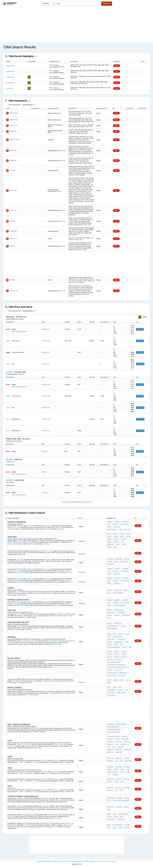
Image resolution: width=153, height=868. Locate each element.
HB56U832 (20, 526)
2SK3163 (19, 592)
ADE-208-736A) (111, 613)
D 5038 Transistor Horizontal (116, 665)
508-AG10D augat (112, 673)
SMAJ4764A (55, 772)
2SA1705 (21, 542)
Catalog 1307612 (112, 675)
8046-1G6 (124, 654)
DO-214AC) (110, 739)
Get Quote (140, 364)
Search (107, 3)
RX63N (24, 641)
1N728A (122, 680)
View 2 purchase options (19, 331)
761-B (115, 547)
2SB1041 (20, 544)
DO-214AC (11, 746)
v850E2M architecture (114, 729)
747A (117, 744)
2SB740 (26, 542)
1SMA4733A (119, 752)
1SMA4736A (45, 493)
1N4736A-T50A (46, 385)
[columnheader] (16, 62)
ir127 (122, 645)
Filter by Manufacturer (15, 105)
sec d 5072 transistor (114, 662)
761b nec (124, 539)
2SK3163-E (117, 615)
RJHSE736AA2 (10, 66)
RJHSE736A (10, 88)
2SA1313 (116, 539)
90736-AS (45, 451)
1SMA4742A (124, 744)
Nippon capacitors (125, 530)
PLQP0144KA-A (121, 639)
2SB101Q (69, 542)
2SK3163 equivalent (113, 626)
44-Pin (109, 801)
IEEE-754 (126, 828)
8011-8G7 (109, 670)
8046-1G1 (109, 652)
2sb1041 (116, 542)
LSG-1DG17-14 (118, 670)
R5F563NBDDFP (118, 642)
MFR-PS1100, (124, 562)
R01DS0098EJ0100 (54, 641)
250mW (115, 680)
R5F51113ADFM (111, 695)
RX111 (25, 691)
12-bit (57, 644)
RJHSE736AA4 (10, 83)
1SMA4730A (119, 750)
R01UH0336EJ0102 (122, 724)
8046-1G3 (124, 652)
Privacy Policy (57, 861)
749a (128, 772)
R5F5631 (109, 642)
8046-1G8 (117, 657)
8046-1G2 (117, 652)
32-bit (50, 526)
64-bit (121, 690)
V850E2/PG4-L (35, 728)
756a (128, 769)
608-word (44, 526)
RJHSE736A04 (10, 77)
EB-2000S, (110, 562)
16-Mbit (49, 529)
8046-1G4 (109, 654)
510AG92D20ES (123, 673)
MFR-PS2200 (110, 564)
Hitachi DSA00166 (112, 530)
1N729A (128, 680)
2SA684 (10, 544)
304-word (14, 527)
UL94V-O (117, 739)
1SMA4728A (120, 747)
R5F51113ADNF (121, 693)
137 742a (122, 772)
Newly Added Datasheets (44, 861)
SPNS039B (45, 799)
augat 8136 (122, 675)
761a (122, 542)
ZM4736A (44, 472)
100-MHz (121, 634)
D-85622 (126, 590)
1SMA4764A (110, 744)
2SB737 (118, 544)
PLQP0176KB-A (111, 639)
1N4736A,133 (46, 329)
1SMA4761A (110, 742)
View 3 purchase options (19, 474)
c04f (130, 647)
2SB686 (109, 547)
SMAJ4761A (55, 760)
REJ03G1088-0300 (61, 614)
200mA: (122, 769)
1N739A (109, 683)
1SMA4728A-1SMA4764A (24, 744)
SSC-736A (127, 559)
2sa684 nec (110, 544)
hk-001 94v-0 (118, 659)
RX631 (33, 641)
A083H (126, 642)
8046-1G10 (110, 659)
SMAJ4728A (44, 760)
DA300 (109, 593)
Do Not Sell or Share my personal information (76, 861)
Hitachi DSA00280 (118, 593)
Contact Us (106, 861)
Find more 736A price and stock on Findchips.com (76, 502)
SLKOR (10, 459)
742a (108, 775)
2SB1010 (122, 534)
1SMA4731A (127, 750)
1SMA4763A (127, 742)
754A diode (115, 775)
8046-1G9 (124, 657)
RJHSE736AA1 (10, 71)
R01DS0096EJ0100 (46, 823)
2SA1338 (33, 544)
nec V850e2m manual (113, 727)
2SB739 (14, 542)
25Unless (110, 761)
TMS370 (126, 798)
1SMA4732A (110, 752)
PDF (117, 66)
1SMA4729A (110, 750)
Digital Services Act (95, 861)
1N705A (19, 683)
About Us (113, 861)
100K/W (116, 769)
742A (116, 761)
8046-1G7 (109, 657)
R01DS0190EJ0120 (70, 693)
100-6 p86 (110, 645)
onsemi (10, 372)
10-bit (71, 825)
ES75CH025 (20, 560)
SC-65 (109, 618)
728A (108, 747)
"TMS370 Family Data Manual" (121, 801)
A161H (116, 645)
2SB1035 (15, 544)
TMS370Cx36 (20, 799)
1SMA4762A (119, 742)
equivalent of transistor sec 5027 (118, 667)
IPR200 (124, 647)
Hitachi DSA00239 (112, 629)
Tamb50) (109, 769)
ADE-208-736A (118, 590)
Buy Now (140, 329)
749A (113, 747)
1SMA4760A (125, 739)
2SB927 (10, 542)
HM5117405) (60, 529)
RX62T (25, 823)
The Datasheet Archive (10, 3)
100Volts (61, 744)
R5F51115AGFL (111, 693)
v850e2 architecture (113, 732)
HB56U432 (31, 526)
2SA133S (109, 539)
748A (121, 761)
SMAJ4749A (128, 761)
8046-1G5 (117, 654)
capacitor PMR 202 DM (114, 647)
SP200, (117, 562)
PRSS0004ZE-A (121, 613)
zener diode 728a (112, 772)
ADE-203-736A (124, 524)
